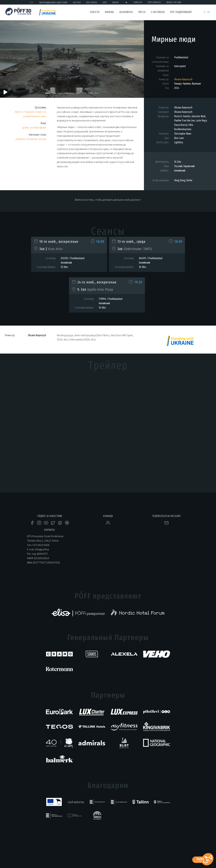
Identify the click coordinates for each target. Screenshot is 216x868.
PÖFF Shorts (92, 2)
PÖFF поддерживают (181, 12)
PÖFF (32, 2)
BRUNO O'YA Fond (174, 2)
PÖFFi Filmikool (154, 2)
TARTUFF (116, 2)
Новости (95, 12)
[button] (11, 57)
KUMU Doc (138, 2)
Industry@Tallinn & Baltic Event (53, 2)
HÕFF (105, 2)
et (205, 12)
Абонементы (126, 12)
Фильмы (109, 12)
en (209, 12)
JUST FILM (77, 2)
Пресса (142, 12)
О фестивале (158, 12)
